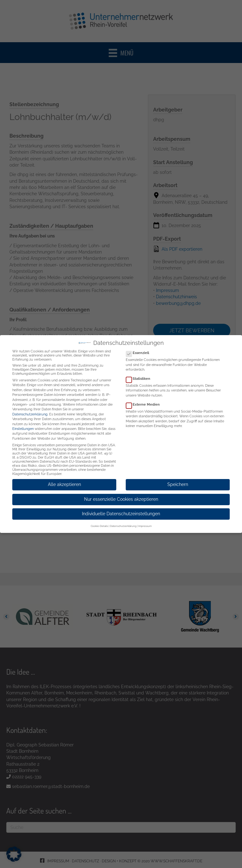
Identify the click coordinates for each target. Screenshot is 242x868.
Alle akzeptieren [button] (64, 480)
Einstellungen (23, 424)
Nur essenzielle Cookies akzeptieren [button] (121, 494)
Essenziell (139, 348)
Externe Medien (145, 400)
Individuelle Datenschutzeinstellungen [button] (121, 509)
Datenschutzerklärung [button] (123, 521)
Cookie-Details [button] (99, 521)
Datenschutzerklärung (30, 409)
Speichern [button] (178, 480)
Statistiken (140, 374)
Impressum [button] (145, 521)
